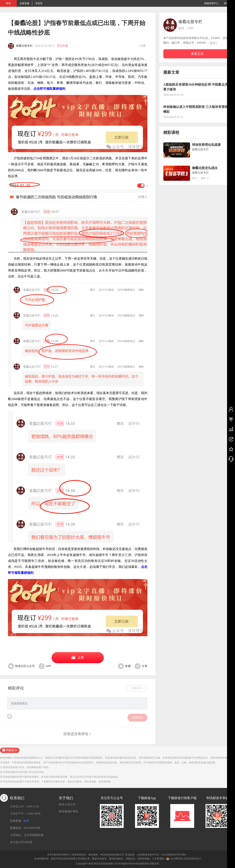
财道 (8, 3)
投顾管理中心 (211, 3)
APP (45, 666)
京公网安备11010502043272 (186, 859)
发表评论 (137, 718)
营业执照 (130, 855)
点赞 (78, 657)
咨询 (26, 821)
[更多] (213, 43)
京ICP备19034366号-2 (59, 855)
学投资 (39, 3)
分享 (141, 666)
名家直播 (24, 3)
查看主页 (197, 54)
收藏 (124, 666)
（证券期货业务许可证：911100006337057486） (162, 855)
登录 (226, 3)
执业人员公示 (67, 804)
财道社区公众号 (21, 666)
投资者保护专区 (69, 811)
